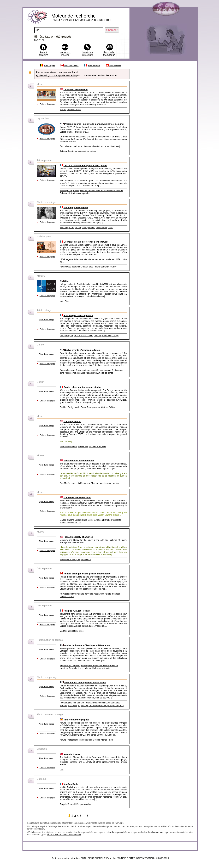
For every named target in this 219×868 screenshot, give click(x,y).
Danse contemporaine (85, 370)
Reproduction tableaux (70, 665)
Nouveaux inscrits (65, 54)
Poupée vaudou (84, 804)
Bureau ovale (81, 520)
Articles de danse (105, 373)
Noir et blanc (78, 703)
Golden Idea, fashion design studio (82, 387)
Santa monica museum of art (79, 461)
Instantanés (115, 703)
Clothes (105, 407)
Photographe (72, 740)
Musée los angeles (97, 446)
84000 (112, 407)
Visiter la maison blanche (99, 520)
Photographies (86, 740)
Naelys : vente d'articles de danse (82, 350)
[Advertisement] (163, 114)
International (102, 228)
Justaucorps (91, 373)
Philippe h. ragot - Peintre (77, 611)
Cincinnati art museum (75, 89)
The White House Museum (77, 497)
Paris (110, 228)
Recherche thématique (109, 54)
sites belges (49, 65)
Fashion (64, 407)
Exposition (73, 631)
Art (61, 594)
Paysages (72, 705)
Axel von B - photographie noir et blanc (85, 683)
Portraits (89, 703)
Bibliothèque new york (70, 559)
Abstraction (99, 594)
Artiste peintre (90, 151)
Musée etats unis (72, 483)
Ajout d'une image (46, 320)
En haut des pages (48, 104)
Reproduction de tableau (80, 668)
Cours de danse (104, 370)
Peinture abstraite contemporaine (75, 193)
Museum (73, 446)
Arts (79, 110)
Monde (104, 740)
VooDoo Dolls (71, 784)
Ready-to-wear (94, 407)
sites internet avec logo (158, 832)
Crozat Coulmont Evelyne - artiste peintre (85, 166)
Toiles (81, 631)
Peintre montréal (112, 594)
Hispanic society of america (78, 537)
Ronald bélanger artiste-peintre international (87, 574)
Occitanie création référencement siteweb (85, 242)
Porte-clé (72, 804)
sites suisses (115, 65)
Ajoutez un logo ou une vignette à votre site (56, 75)
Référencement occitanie (105, 267)
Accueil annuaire (43, 54)
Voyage (84, 705)
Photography (118, 705)
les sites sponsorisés (118, 832)
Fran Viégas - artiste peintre (78, 315)
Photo (111, 740)
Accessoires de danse (75, 373)
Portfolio (64, 705)
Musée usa (72, 110)
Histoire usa (76, 523)
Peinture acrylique (85, 594)
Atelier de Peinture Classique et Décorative (87, 645)
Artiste (77, 336)
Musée (63, 110)
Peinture (64, 151)
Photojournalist (88, 228)
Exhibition (64, 446)
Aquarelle (107, 336)
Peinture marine (75, 151)
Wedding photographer (76, 207)
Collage (115, 336)
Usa (62, 769)
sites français (94, 65)
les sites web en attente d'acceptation (64, 835)
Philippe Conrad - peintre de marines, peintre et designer (94, 124)
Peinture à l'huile (102, 665)
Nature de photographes (76, 720)
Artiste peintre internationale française (90, 191)
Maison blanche (67, 520)
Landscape (94, 705)
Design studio (74, 407)
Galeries (64, 631)
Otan (67, 281)
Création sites (87, 267)
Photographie (66, 703)
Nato (62, 301)
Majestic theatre (72, 754)
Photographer (75, 228)
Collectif (97, 740)
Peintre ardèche (116, 191)
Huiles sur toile (99, 668)
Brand (84, 407)
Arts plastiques (67, 336)
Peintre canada (67, 597)
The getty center (72, 421)
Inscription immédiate (87, 54)
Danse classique (67, 370)
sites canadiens (71, 65)
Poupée (63, 804)
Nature (63, 740)
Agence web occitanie (70, 267)
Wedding (64, 228)
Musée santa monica (109, 483)
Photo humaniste (101, 703)
